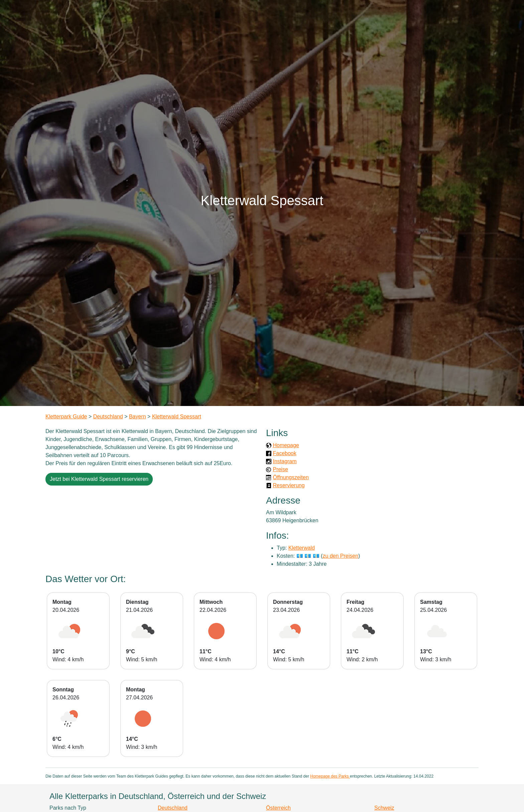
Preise (280, 469)
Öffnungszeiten (291, 477)
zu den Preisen (340, 556)
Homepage (286, 445)
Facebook (284, 453)
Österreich (278, 808)
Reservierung (289, 485)
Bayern (138, 417)
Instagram (285, 461)
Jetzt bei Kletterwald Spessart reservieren (99, 479)
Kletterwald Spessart (177, 417)
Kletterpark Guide (66, 417)
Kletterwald (302, 548)
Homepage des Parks (330, 776)
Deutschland (108, 417)
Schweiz (384, 808)
